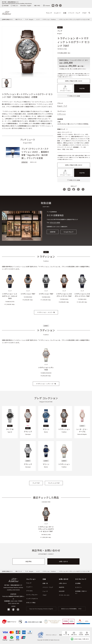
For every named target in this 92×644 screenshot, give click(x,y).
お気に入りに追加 (74, 96)
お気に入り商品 (31, 603)
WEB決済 (5, 6)
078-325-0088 (55, 223)
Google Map (68, 232)
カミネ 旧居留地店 (55, 215)
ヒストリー (79, 587)
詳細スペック (63, 129)
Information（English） (26, 6)
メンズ (38, 19)
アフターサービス (64, 595)
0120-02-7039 (15, 603)
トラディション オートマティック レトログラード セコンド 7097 (74, 19)
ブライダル (29, 591)
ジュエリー (58, 13)
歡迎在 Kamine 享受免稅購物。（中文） (72, 609)
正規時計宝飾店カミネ (7, 19)
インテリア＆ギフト (32, 599)
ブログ (84, 13)
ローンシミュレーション (65, 88)
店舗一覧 (45, 583)
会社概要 (78, 583)
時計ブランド (19, 19)
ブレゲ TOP (36, 483)
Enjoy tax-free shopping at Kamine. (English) (41, 609)
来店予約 (82, 88)
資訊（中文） (38, 6)
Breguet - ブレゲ (62, 106)
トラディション (62, 114)
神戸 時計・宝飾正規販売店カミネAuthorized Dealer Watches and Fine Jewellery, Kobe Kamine (17, 3)
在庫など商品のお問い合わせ (74, 81)
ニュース (45, 591)
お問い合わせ (63, 561)
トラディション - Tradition (49, 19)
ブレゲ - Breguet (29, 19)
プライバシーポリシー (51, 635)
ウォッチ (49, 13)
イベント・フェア (74, 13)
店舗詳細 (53, 232)
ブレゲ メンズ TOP (54, 483)
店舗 (65, 13)
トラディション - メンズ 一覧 (46, 312)
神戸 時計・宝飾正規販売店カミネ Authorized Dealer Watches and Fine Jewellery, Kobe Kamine (13, 587)
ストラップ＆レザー (32, 595)
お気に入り (14, 6)
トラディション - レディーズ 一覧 (46, 384)
